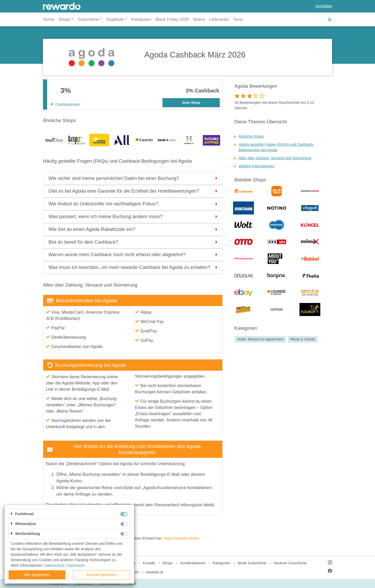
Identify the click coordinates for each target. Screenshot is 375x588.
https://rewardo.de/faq (181, 538)
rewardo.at (154, 572)
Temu (238, 19)
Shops (167, 563)
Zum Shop (191, 103)
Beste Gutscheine (252, 563)
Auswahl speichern (102, 575)
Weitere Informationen (256, 166)
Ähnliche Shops (251, 136)
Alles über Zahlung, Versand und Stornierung (275, 158)
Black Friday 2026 (172, 19)
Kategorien (141, 19)
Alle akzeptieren (37, 575)
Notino (199, 19)
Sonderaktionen (193, 563)
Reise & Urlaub (303, 339)
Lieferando (219, 19)
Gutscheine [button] (88, 19)
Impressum (76, 565)
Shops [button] (64, 19)
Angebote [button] (115, 19)
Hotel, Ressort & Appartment (260, 339)
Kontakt (149, 563)
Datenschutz (54, 565)
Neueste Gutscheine (290, 563)
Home (49, 19)
